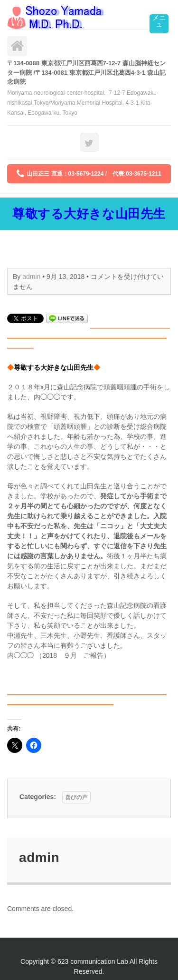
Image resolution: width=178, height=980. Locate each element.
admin (31, 277)
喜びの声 (76, 797)
